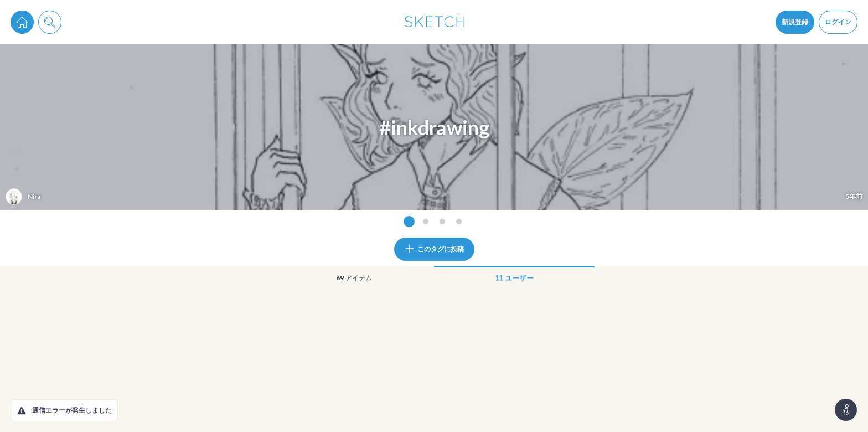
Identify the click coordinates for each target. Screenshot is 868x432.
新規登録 (795, 22)
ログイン (838, 22)
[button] (22, 410)
